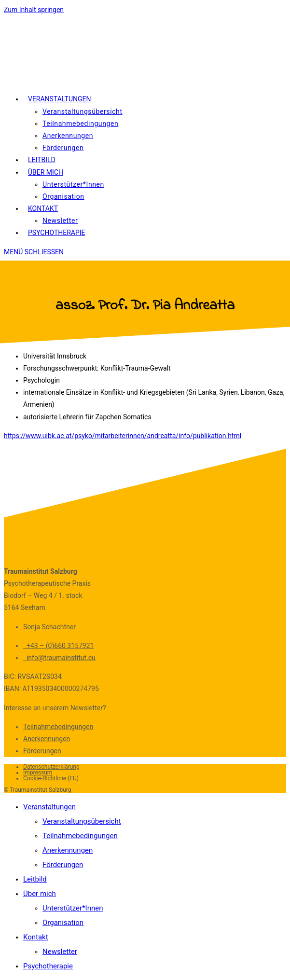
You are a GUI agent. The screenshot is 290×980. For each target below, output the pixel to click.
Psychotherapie (48, 966)
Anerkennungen (47, 739)
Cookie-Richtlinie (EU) (51, 778)
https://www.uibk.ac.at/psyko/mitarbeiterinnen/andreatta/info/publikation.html (123, 436)
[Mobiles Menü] (34, 252)
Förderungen (42, 751)
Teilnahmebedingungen (58, 727)
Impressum (38, 773)
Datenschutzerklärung (51, 767)
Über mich (40, 894)
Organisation (63, 923)
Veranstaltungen (49, 807)
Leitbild (35, 879)
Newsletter (60, 952)
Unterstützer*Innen (73, 908)
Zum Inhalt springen (34, 10)
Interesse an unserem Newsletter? (55, 708)
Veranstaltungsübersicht (82, 821)
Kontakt (36, 937)
